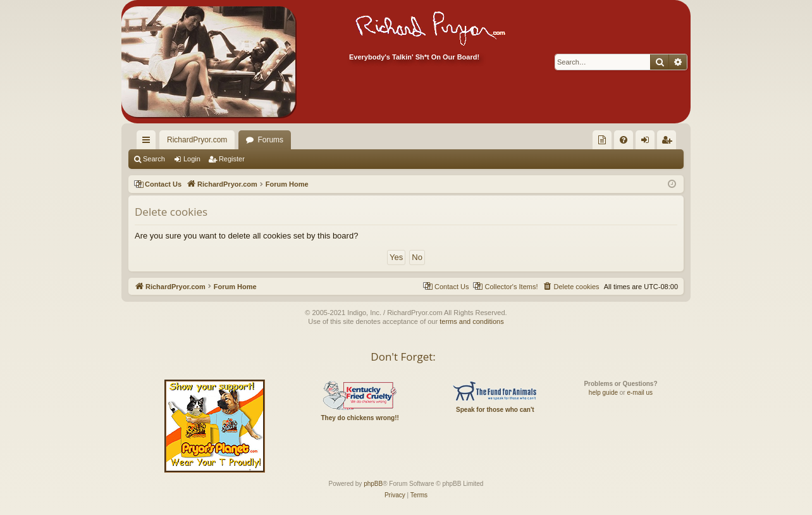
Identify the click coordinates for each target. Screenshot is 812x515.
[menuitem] (602, 140)
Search (154, 159)
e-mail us (640, 393)
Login (192, 159)
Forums (270, 140)
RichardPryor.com (197, 140)
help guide (603, 393)
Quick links (149, 142)
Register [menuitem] (669, 142)
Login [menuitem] (648, 142)
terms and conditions (472, 321)
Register (232, 159)
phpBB (373, 484)
